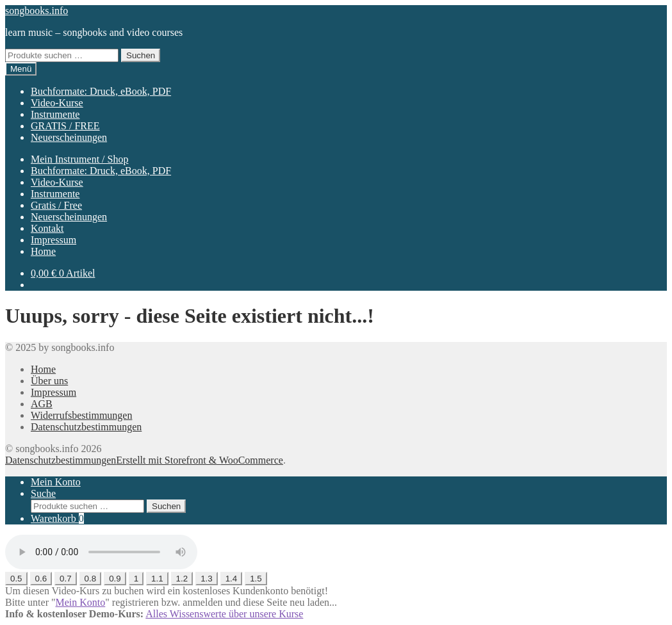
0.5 (16, 579)
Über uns (49, 381)
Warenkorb (57, 518)
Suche (43, 493)
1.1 (157, 579)
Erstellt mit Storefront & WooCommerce (200, 460)
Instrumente (55, 114)
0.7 (66, 579)
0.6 (41, 579)
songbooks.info (37, 11)
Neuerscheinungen (69, 137)
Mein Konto (56, 482)
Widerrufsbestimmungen (81, 415)
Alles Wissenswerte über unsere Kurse (224, 614)
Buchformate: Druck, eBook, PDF (101, 91)
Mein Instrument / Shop (79, 159)
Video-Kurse (57, 103)
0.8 (91, 579)
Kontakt (47, 228)
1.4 (232, 579)
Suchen (141, 55)
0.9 (115, 579)
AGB (42, 404)
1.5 (256, 579)
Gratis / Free (56, 205)
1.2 (182, 579)
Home (43, 251)
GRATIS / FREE (65, 126)
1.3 (207, 579)
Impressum (53, 240)
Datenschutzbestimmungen (86, 427)
